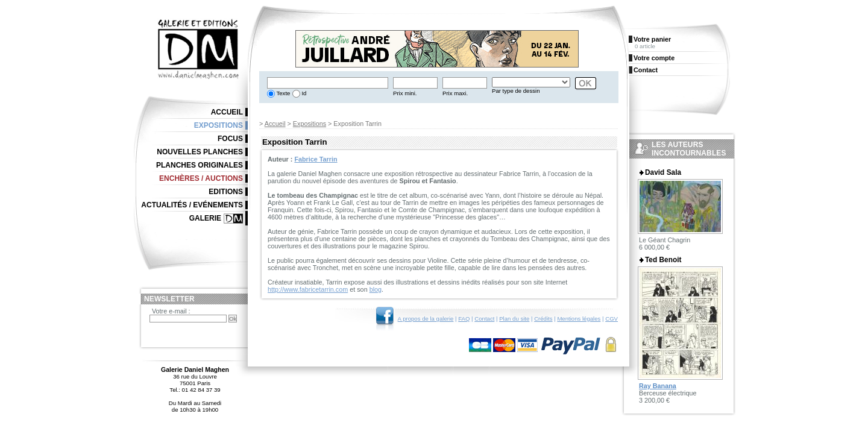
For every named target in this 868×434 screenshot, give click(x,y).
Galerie (205, 218)
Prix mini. (405, 93)
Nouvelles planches (200, 152)
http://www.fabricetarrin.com (308, 289)
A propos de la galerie (426, 319)
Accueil (275, 124)
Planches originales (200, 165)
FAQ (464, 319)
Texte (282, 93)
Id (303, 93)
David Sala (663, 172)
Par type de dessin (516, 91)
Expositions (310, 124)
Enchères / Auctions (201, 178)
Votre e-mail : (171, 311)
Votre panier (652, 39)
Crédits (543, 319)
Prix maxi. (455, 93)
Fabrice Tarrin (316, 159)
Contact (484, 319)
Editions (226, 192)
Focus (230, 139)
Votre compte (654, 58)
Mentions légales (579, 319)
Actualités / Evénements (192, 205)
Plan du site (514, 319)
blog (376, 289)
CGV (612, 319)
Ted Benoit (663, 260)
